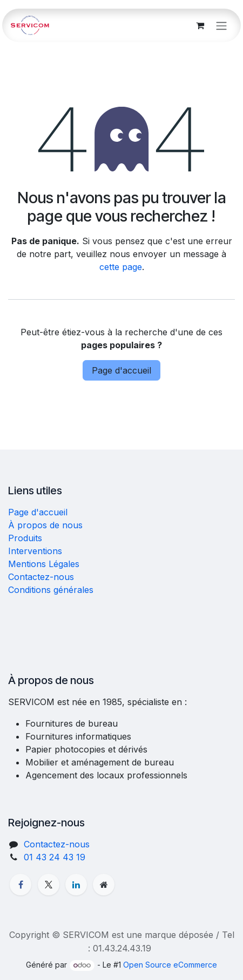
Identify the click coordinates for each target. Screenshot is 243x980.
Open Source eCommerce (170, 965)
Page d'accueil (122, 370)
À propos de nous (45, 525)
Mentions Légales (44, 564)
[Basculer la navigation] (221, 25)
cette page (121, 267)
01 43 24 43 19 (55, 857)
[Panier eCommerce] (200, 25)
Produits (25, 538)
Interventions (35, 551)
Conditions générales (51, 590)
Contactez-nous (41, 577)
